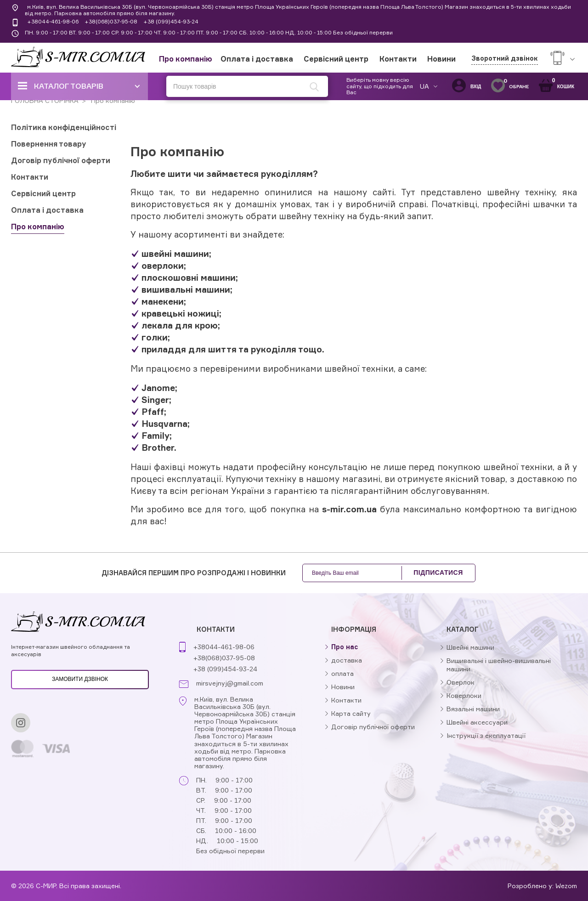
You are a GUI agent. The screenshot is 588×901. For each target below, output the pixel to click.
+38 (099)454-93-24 (171, 21)
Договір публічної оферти (61, 160)
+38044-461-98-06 (53, 21)
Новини (441, 59)
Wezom (566, 886)
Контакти (398, 59)
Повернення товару (49, 144)
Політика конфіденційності (64, 127)
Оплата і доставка (257, 59)
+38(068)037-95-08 (111, 21)
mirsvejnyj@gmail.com (230, 683)
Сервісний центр (336, 59)
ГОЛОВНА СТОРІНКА (45, 100)
